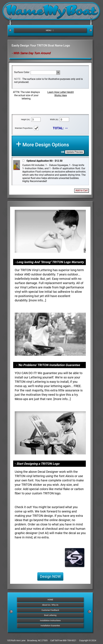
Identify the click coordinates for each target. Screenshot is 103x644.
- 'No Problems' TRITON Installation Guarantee (48, 365)
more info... (37, 300)
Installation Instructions (50, 620)
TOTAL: (58, 128)
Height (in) (25, 120)
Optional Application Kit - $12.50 (44, 161)
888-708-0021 (70, 640)
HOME (50, 600)
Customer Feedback (50, 610)
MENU (50, 30)
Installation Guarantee (50, 626)
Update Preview (75, 152)
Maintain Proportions (24, 128)
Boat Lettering (50, 615)
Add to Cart (82, 190)
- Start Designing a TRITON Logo (37, 464)
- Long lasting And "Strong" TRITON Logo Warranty (49, 262)
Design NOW (50, 577)
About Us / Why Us (50, 605)
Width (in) (54, 120)
